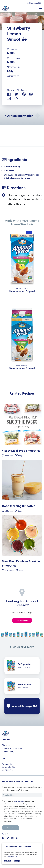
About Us (6, 745)
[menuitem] (3, 834)
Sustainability (8, 752)
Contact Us (7, 764)
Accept (17, 861)
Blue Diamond (19, 801)
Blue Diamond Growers (12, 748)
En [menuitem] (3, 834)
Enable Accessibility (34, 3)
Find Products (22, 620)
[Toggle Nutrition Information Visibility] (37, 116)
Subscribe (11, 828)
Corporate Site (8, 767)
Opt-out (8, 861)
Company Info (8, 770)
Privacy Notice (12, 856)
